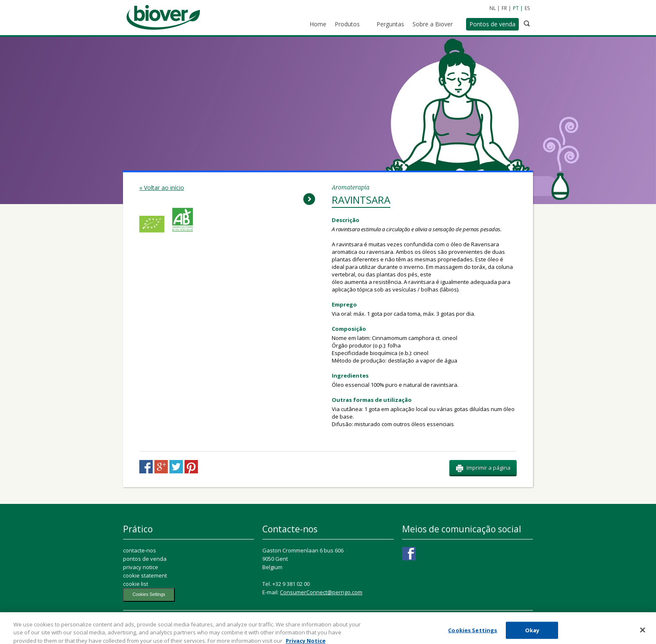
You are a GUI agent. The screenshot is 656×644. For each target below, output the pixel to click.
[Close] (643, 634)
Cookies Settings (149, 594)
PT (516, 8)
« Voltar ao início (162, 188)
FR (504, 8)
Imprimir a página (483, 468)
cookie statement (145, 575)
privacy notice (141, 567)
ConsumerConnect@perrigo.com (321, 592)
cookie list (136, 584)
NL (493, 8)
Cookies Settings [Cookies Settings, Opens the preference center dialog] (473, 634)
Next (309, 199)
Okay (532, 634)
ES (527, 8)
